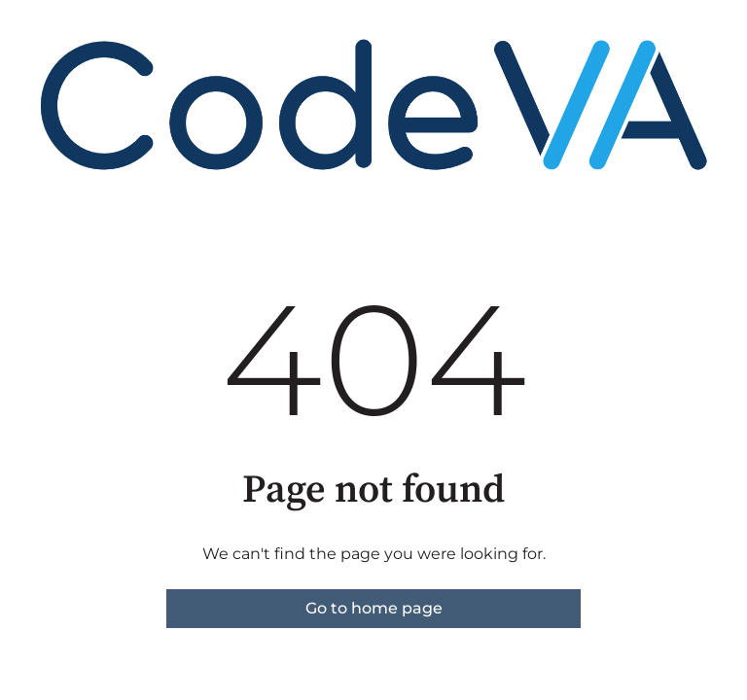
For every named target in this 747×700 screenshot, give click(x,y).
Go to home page (374, 608)
